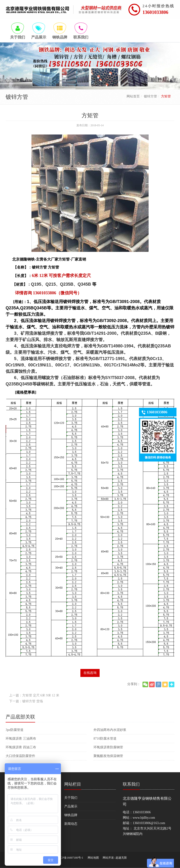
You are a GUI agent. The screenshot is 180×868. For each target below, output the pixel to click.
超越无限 (121, 858)
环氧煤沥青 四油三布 (21, 747)
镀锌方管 (150, 96)
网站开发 (108, 858)
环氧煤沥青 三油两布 (21, 739)
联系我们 (131, 784)
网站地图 (93, 858)
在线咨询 (90, 673)
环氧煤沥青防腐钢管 (108, 747)
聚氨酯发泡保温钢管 (108, 756)
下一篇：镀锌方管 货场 (26, 701)
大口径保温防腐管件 (20, 756)
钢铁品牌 (71, 815)
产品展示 (71, 806)
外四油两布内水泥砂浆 (110, 730)
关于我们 (71, 798)
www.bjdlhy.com (144, 818)
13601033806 (155, 12)
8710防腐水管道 (105, 739)
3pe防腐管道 (15, 730)
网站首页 (133, 96)
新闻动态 (71, 824)
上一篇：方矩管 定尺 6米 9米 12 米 (34, 695)
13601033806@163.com (149, 823)
